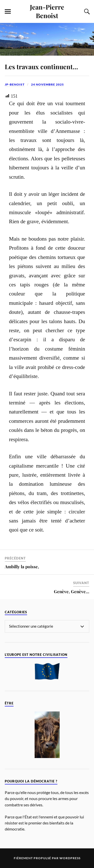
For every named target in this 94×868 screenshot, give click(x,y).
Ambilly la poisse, (22, 567)
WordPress (70, 858)
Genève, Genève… (72, 591)
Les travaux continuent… (41, 66)
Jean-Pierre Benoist (47, 11)
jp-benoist (15, 84)
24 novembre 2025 (48, 84)
